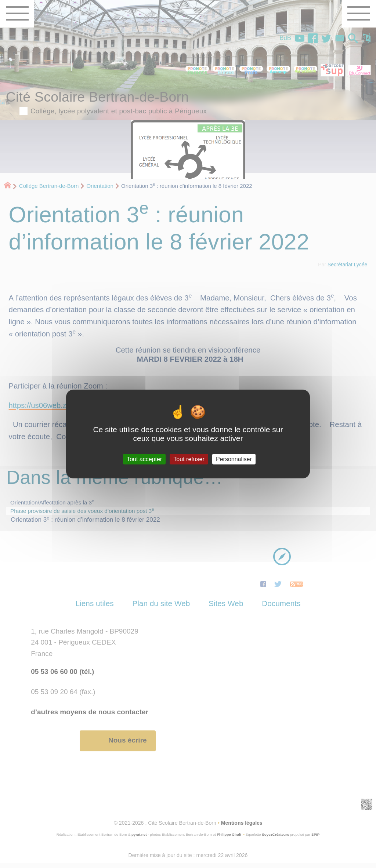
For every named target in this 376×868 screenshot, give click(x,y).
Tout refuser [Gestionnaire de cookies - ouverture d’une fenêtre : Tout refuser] (189, 459)
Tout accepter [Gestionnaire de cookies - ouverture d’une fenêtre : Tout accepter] (144, 459)
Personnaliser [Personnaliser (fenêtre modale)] (234, 459)
